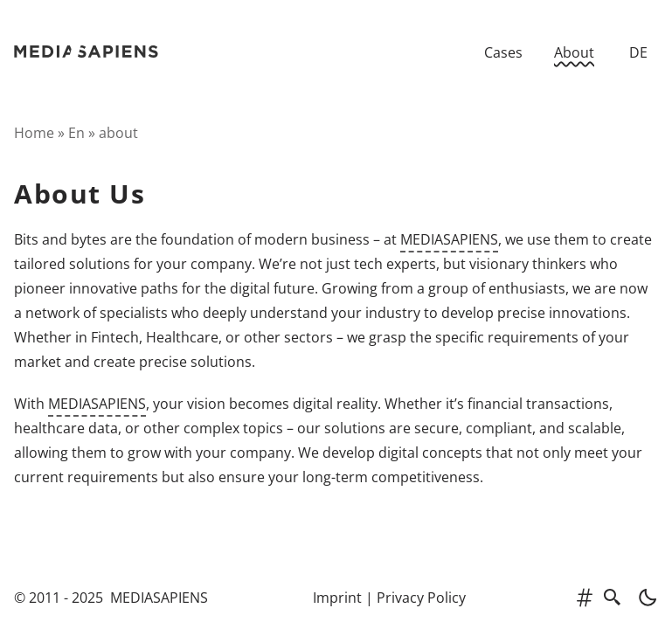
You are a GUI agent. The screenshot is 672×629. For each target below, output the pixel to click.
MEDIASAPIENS (449, 239)
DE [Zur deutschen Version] (638, 52)
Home (34, 133)
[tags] (585, 598)
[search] (613, 598)
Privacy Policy (421, 598)
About (574, 52)
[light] (642, 598)
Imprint (337, 598)
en (76, 133)
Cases (503, 52)
